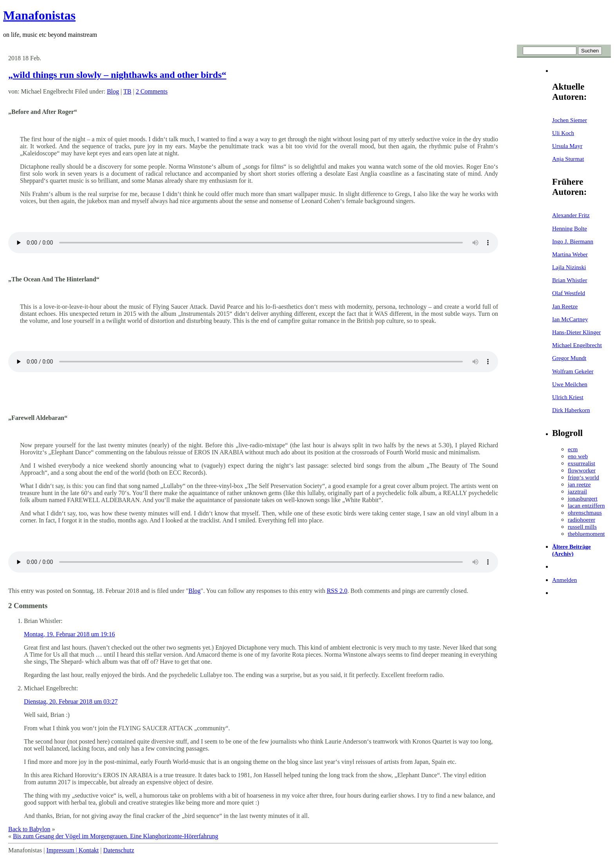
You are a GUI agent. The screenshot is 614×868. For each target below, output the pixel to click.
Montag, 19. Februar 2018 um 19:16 (69, 634)
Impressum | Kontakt (72, 850)
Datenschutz (118, 850)
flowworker (582, 470)
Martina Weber (570, 254)
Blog (113, 91)
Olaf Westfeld (569, 293)
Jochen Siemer (570, 120)
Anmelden (564, 580)
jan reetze (579, 484)
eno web (578, 456)
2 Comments (152, 91)
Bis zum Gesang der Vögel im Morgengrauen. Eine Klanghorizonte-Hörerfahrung (116, 836)
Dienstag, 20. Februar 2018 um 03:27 (71, 701)
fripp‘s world (583, 477)
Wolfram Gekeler (573, 371)
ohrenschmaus (585, 512)
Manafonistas (39, 15)
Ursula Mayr (567, 146)
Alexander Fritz (571, 215)
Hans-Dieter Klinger (576, 332)
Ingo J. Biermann (573, 241)
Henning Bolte (570, 228)
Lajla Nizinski (569, 267)
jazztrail (577, 491)
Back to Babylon (29, 829)
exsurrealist (581, 463)
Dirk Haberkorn (571, 410)
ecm (573, 449)
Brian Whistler (570, 280)
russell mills (582, 527)
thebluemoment (586, 534)
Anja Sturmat (568, 159)
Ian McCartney (570, 319)
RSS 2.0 (337, 591)
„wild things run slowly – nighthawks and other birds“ (117, 75)
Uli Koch (563, 133)
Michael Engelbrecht (577, 345)
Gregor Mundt (569, 358)
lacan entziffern (586, 505)
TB (127, 91)
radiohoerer (581, 520)
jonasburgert (583, 498)
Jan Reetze (565, 306)
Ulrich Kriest (568, 397)
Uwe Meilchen (570, 384)
